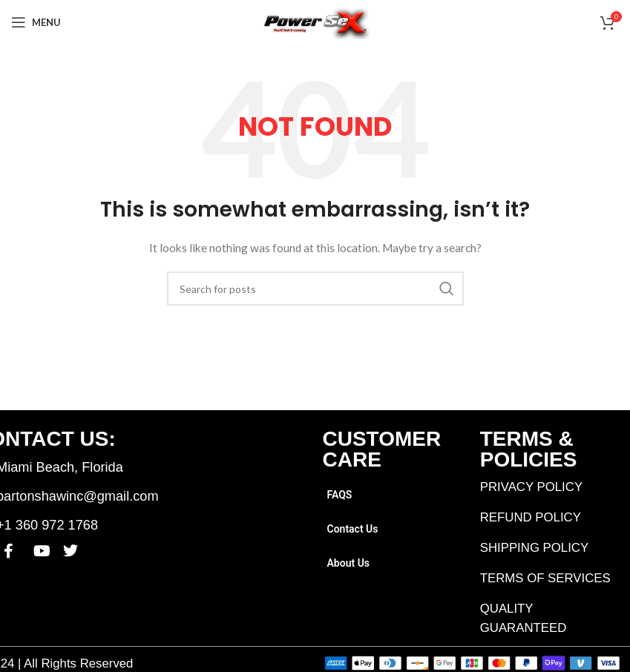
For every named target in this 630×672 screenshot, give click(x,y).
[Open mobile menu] (36, 22)
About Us (349, 563)
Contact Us (353, 529)
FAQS (340, 495)
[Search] (315, 289)
